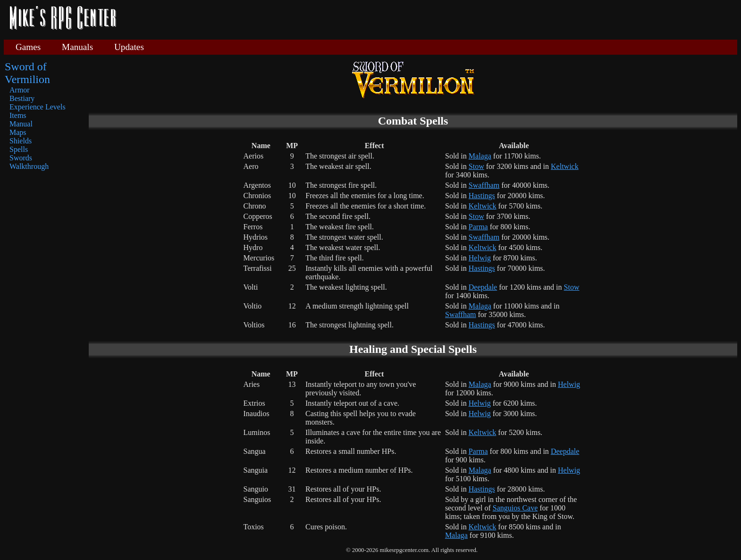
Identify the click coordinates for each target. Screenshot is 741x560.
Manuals (77, 47)
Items (18, 115)
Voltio (253, 306)
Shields (21, 141)
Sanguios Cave (515, 508)
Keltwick (565, 166)
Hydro (253, 247)
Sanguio (256, 489)
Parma (478, 227)
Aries (252, 384)
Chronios (257, 196)
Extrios (254, 403)
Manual (21, 124)
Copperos (258, 216)
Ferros (253, 227)
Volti (251, 287)
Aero (251, 166)
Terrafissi (258, 268)
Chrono (255, 206)
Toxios (254, 527)
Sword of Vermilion (27, 73)
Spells (19, 149)
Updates (129, 47)
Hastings (482, 196)
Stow (476, 166)
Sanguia (256, 470)
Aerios (254, 156)
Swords (21, 158)
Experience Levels (38, 107)
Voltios (254, 325)
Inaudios (257, 414)
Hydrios (256, 237)
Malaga (480, 156)
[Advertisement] (430, 19)
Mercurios (259, 258)
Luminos (257, 432)
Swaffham (484, 185)
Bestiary (22, 98)
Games (28, 47)
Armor (20, 90)
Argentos (257, 185)
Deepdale (483, 287)
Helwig (480, 258)
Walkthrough (29, 166)
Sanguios (257, 499)
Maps (18, 132)
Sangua (255, 451)
